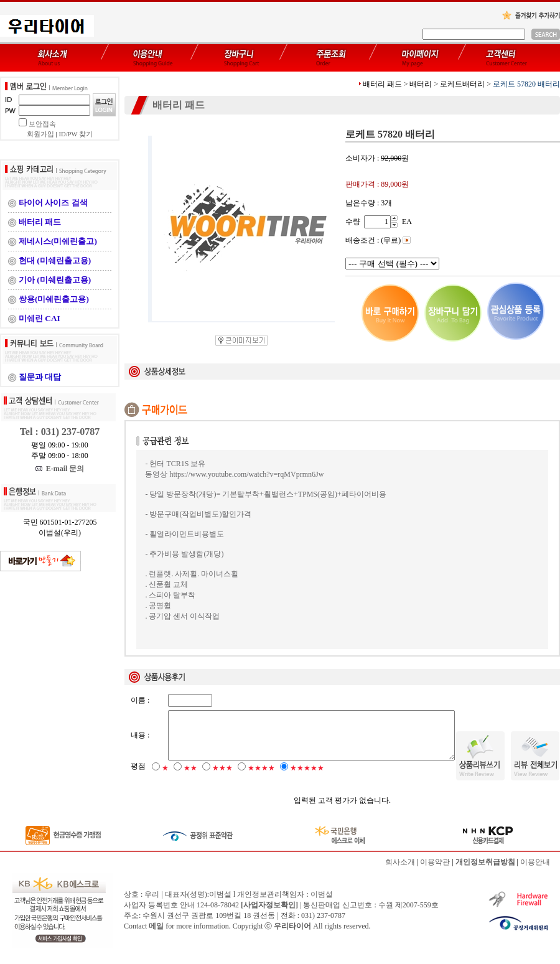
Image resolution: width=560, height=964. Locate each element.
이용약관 (435, 873)
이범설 (322, 905)
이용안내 (535, 873)
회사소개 (400, 873)
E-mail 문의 (60, 469)
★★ (190, 779)
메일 (156, 937)
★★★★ (261, 779)
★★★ (222, 779)
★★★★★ (307, 779)
